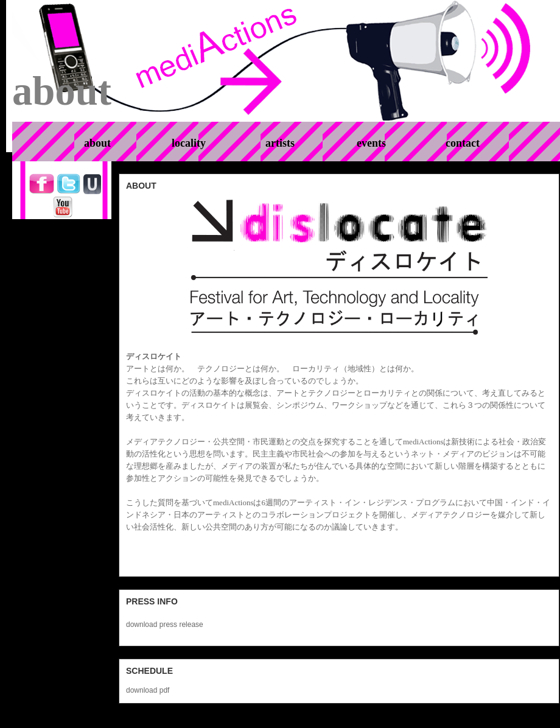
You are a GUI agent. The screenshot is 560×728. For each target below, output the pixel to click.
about (141, 186)
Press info (152, 601)
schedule (149, 671)
